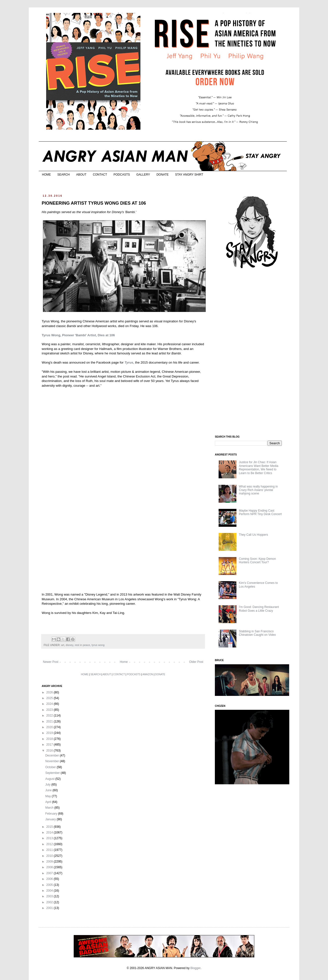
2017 (50, 745)
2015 (50, 827)
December (52, 755)
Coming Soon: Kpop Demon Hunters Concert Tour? (257, 561)
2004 (50, 891)
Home (124, 662)
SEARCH (64, 175)
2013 (50, 838)
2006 (50, 879)
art (63, 645)
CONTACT (100, 175)
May (48, 796)
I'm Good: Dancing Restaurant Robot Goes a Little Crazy (259, 609)
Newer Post (51, 662)
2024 (50, 704)
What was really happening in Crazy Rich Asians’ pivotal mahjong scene (258, 490)
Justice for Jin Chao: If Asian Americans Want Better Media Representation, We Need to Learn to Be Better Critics (259, 468)
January (51, 819)
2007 (50, 873)
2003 (50, 896)
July (48, 785)
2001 (50, 908)
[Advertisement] (252, 352)
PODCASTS (122, 175)
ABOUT (81, 175)
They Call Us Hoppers (253, 535)
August (50, 779)
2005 (50, 885)
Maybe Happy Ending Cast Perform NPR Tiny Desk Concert (260, 512)
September (53, 773)
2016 (50, 751)
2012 (50, 844)
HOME (46, 175)
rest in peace (82, 645)
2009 (50, 862)
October (51, 767)
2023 (50, 710)
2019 (50, 733)
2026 (50, 692)
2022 (50, 716)
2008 (50, 867)
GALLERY (143, 175)
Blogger (195, 968)
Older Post (196, 662)
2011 (50, 850)
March (50, 808)
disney (69, 645)
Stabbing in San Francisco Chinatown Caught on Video (257, 633)
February (51, 814)
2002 (50, 902)
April (49, 802)
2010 (50, 856)
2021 (50, 721)
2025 (50, 698)
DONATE (163, 175)
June (49, 790)
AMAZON (148, 674)
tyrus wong (98, 645)
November (52, 761)
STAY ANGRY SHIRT (189, 175)
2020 (50, 727)
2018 (50, 739)
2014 (50, 832)
